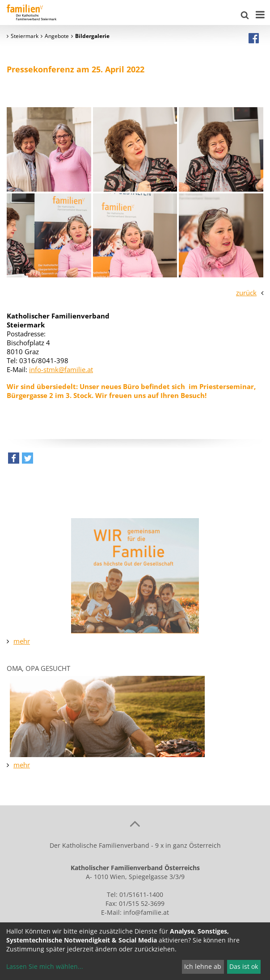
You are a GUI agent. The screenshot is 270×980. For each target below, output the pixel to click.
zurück (246, 293)
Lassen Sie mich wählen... (45, 966)
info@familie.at (146, 912)
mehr (22, 641)
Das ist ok (244, 966)
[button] (14, 460)
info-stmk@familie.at (61, 369)
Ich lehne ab (203, 966)
